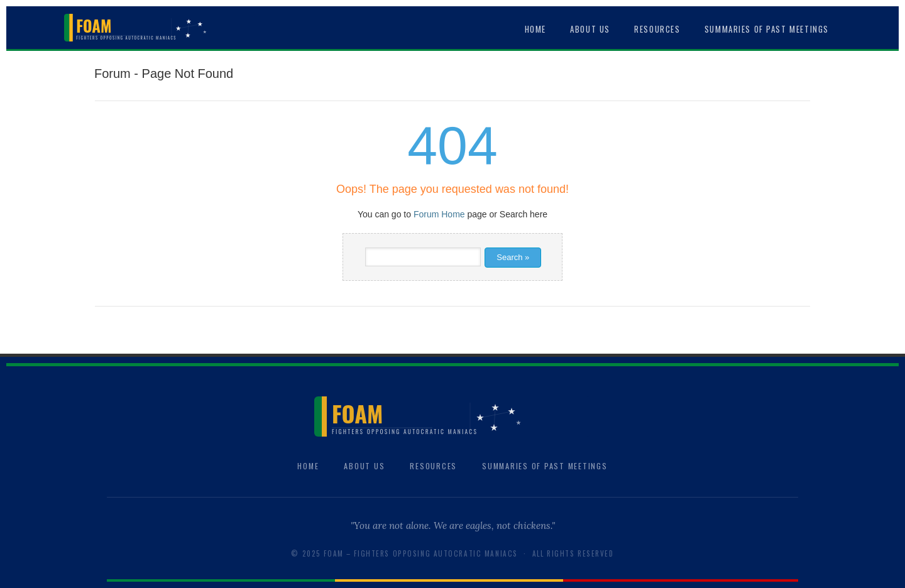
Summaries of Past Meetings (767, 29)
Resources (657, 29)
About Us (590, 29)
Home (535, 29)
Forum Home (439, 214)
